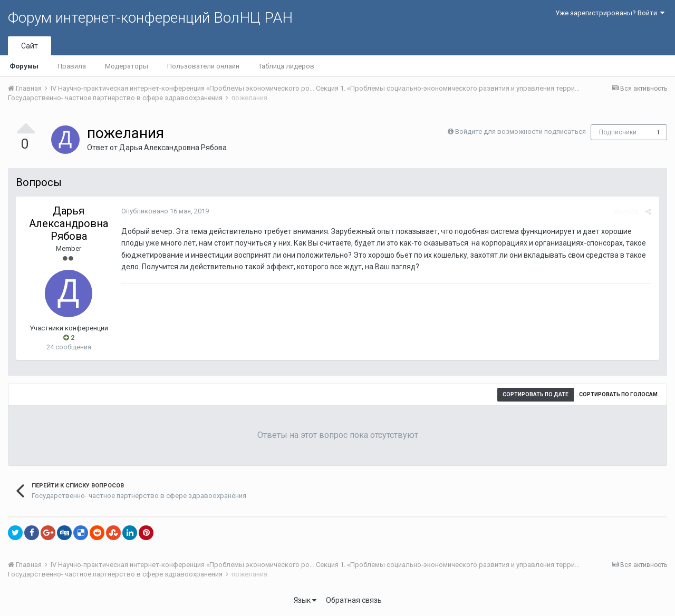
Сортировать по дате (536, 394)
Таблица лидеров (286, 66)
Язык (305, 600)
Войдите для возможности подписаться (520, 131)
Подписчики (618, 132)
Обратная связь (354, 600)
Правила (72, 66)
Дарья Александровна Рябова (173, 148)
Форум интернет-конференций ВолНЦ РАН (150, 18)
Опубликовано (165, 211)
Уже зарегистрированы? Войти (610, 13)
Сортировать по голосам (618, 394)
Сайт (30, 46)
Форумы (24, 66)
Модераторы (127, 66)
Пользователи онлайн (203, 66)
